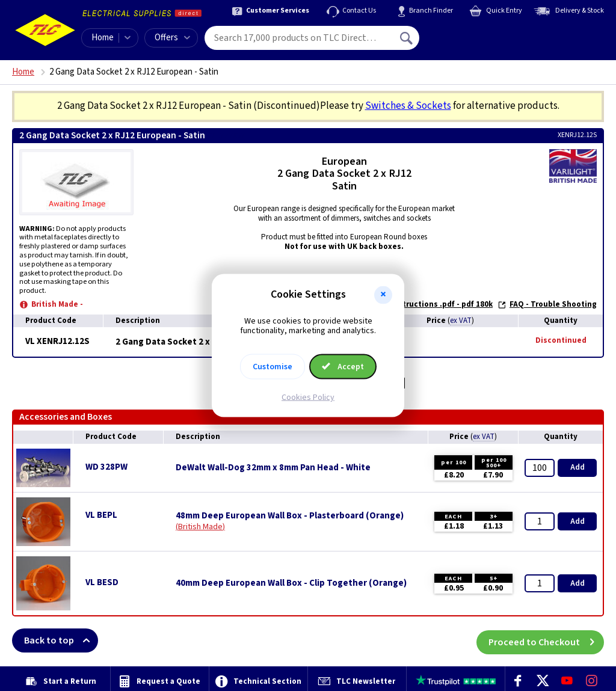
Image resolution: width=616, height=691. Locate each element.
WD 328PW (106, 467)
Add (577, 467)
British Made (200, 527)
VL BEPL (101, 515)
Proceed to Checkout (546, 640)
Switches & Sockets (408, 106)
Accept (343, 367)
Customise (273, 367)
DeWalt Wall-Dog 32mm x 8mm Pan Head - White (273, 468)
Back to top (61, 640)
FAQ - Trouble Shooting (547, 304)
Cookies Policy (308, 398)
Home (103, 38)
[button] (383, 295)
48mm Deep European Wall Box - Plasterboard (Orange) (290, 516)
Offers (172, 38)
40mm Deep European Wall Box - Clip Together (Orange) (291, 583)
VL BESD (102, 582)
